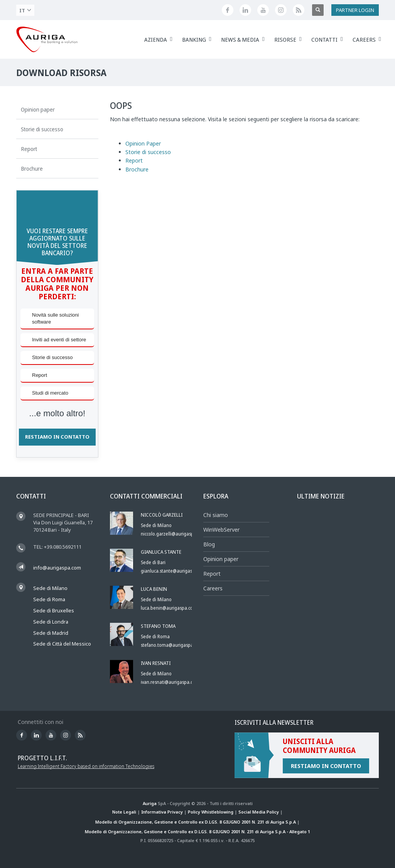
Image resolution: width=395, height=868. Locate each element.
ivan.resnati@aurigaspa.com (170, 682)
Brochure (137, 169)
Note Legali (124, 812)
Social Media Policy (259, 812)
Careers (213, 588)
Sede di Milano (50, 588)
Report (134, 160)
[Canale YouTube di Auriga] (263, 10)
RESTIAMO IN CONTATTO (57, 437)
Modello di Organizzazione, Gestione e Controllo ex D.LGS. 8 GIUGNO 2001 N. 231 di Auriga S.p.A (196, 822)
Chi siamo (216, 515)
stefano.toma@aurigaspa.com (172, 645)
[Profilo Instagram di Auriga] (281, 10)
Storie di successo (148, 152)
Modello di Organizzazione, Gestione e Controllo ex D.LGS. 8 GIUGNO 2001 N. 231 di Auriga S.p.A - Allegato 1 (197, 832)
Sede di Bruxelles (54, 610)
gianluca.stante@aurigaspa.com (174, 571)
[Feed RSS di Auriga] (299, 10)
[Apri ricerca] (318, 10)
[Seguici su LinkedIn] (245, 10)
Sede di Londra (51, 622)
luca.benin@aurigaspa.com (169, 608)
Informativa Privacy (162, 812)
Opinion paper (221, 559)
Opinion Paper (143, 143)
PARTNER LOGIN (355, 10)
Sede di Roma (49, 599)
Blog (209, 544)
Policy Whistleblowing (211, 812)
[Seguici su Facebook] (228, 10)
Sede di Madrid (51, 633)
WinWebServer (221, 530)
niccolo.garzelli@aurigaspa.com (174, 534)
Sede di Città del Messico (62, 644)
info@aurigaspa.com (57, 568)
